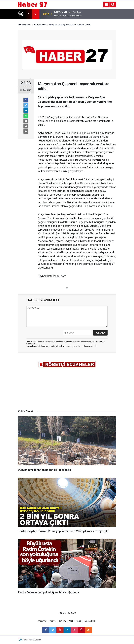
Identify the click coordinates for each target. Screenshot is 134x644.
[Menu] (106, 5)
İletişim (62, 621)
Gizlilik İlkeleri (75, 621)
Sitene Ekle (90, 621)
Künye (53, 621)
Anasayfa (42, 621)
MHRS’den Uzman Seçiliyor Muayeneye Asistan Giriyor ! (68, 14)
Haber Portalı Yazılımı (32, 640)
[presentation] (28, 14)
